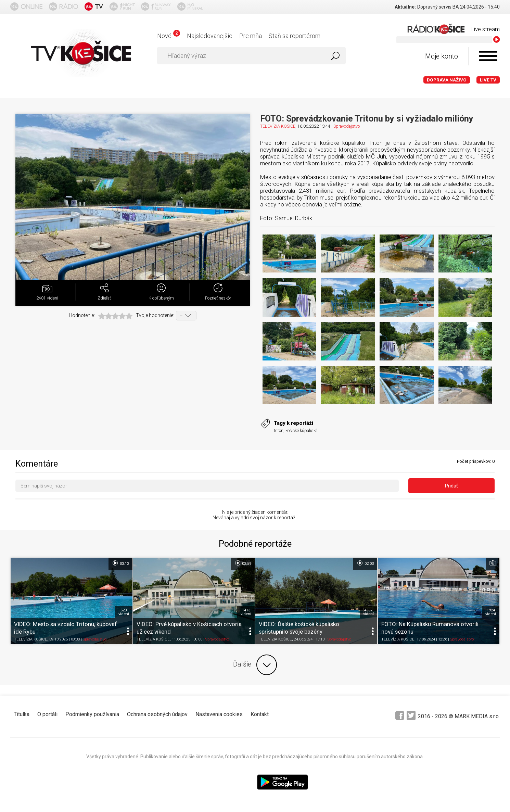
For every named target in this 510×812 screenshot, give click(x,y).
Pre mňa (251, 36)
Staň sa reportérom (295, 36)
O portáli (47, 714)
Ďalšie (255, 665)
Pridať (451, 486)
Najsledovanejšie (210, 36)
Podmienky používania (92, 714)
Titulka (22, 714)
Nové (169, 36)
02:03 (365, 563)
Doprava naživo (447, 80)
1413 (246, 612)
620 (124, 612)
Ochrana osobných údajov (157, 714)
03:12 (120, 563)
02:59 (243, 563)
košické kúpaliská (302, 430)
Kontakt (260, 714)
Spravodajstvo (347, 126)
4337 (368, 612)
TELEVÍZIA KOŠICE (278, 126)
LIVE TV (488, 80)
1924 (491, 612)
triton (279, 430)
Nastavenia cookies (219, 714)
